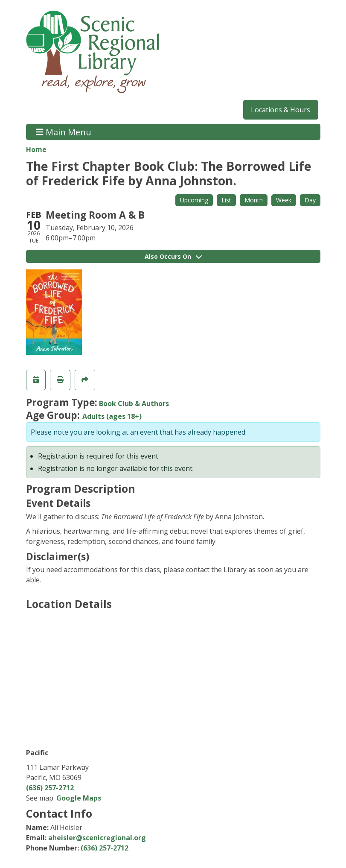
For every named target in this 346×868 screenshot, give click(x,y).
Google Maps (79, 798)
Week (284, 200)
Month (254, 200)
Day (310, 200)
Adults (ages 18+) (112, 416)
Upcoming (194, 200)
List (226, 200)
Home (36, 149)
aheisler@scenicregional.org (97, 838)
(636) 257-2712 (50, 788)
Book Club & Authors (134, 403)
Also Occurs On (173, 256)
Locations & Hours (281, 110)
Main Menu (64, 132)
